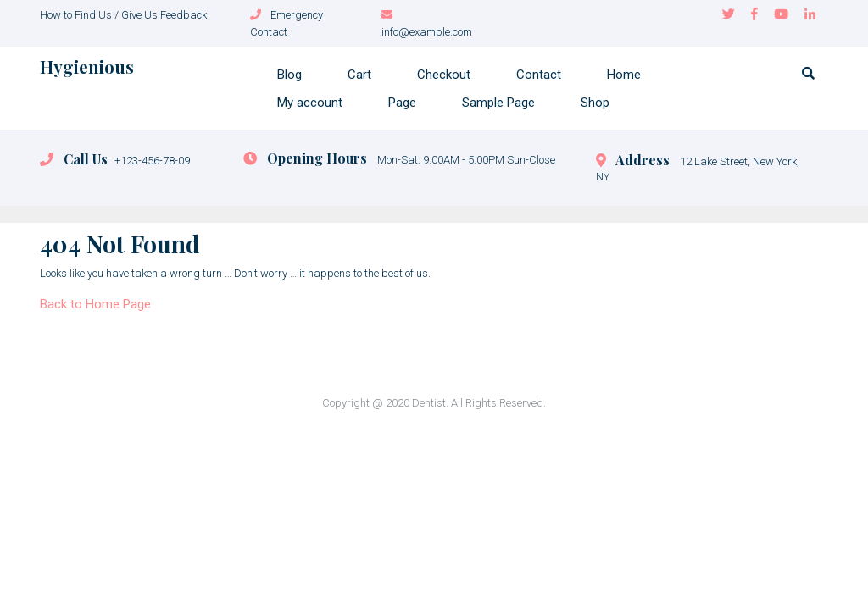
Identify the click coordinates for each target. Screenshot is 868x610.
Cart (359, 75)
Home (624, 75)
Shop (595, 103)
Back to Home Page (95, 304)
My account (310, 103)
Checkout (444, 75)
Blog (289, 75)
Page (402, 103)
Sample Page (498, 103)
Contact (539, 75)
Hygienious (87, 67)
